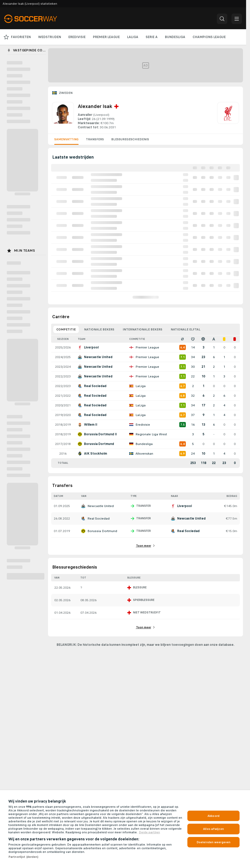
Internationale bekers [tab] (142, 329)
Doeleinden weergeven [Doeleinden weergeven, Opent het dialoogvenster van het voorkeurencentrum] (213, 842)
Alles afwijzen (213, 829)
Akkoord (213, 816)
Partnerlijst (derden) (23, 857)
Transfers (95, 139)
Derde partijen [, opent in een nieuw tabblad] (149, 832)
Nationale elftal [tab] (186, 329)
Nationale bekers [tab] (99, 329)
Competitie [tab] (66, 329)
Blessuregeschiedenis (130, 139)
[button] (222, 19)
